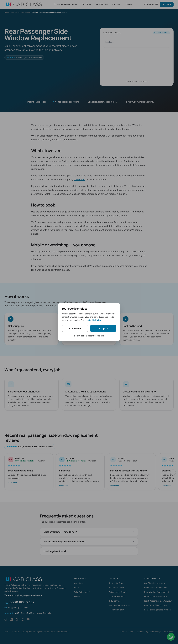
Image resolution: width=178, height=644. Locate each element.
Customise (75, 328)
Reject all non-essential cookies (89, 336)
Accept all (103, 328)
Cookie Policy (95, 320)
